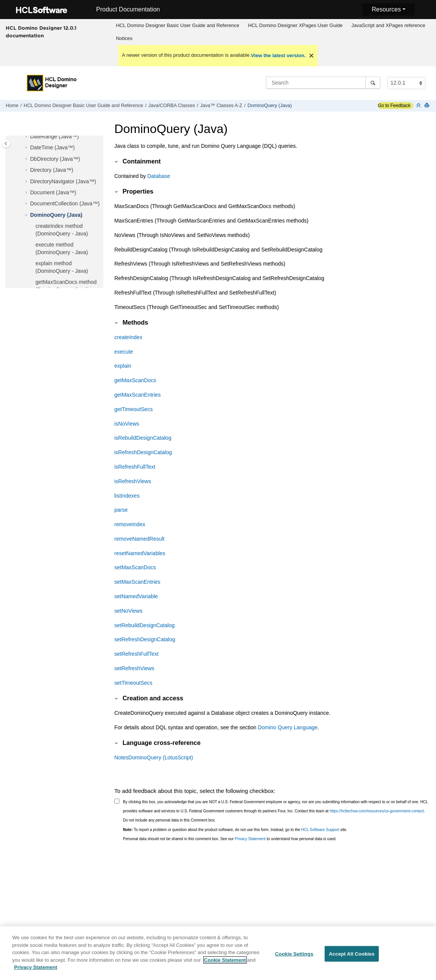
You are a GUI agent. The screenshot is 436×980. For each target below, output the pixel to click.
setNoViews (129, 611)
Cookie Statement (225, 963)
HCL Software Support (320, 830)
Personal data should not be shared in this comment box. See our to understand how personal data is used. (230, 839)
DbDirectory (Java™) (55, 159)
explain (123, 366)
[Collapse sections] (419, 106)
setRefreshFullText (137, 654)
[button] (27, 137)
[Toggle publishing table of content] (6, 143)
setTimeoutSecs (134, 683)
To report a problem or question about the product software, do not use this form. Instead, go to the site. (235, 830)
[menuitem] (177, 26)
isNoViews (127, 424)
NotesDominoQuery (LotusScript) (154, 757)
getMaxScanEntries (138, 395)
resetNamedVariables (140, 553)
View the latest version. (278, 55)
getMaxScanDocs (135, 380)
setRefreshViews (134, 668)
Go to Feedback (394, 106)
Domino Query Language (288, 727)
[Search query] (323, 83)
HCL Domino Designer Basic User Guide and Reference (178, 25)
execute (124, 352)
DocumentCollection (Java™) (65, 203)
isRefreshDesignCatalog (143, 452)
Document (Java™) (53, 192)
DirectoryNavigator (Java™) (63, 181)
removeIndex (130, 524)
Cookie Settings (294, 957)
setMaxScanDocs (135, 567)
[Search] (373, 83)
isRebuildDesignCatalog (143, 438)
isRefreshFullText (135, 467)
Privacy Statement (250, 839)
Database (159, 176)
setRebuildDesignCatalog (145, 625)
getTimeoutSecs (134, 409)
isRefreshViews (133, 481)
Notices (124, 38)
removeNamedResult (140, 539)
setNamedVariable (136, 596)
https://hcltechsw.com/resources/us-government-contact (377, 811)
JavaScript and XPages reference (388, 25)
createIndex (128, 337)
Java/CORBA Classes (172, 106)
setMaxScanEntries (138, 582)
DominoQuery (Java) (270, 106)
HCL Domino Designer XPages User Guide (295, 25)
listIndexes (127, 496)
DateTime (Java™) (52, 147)
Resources (386, 9)
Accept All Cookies (352, 957)
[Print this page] (428, 106)
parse (121, 510)
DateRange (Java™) (55, 136)
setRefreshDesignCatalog (145, 639)
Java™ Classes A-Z (221, 106)
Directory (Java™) (52, 170)
